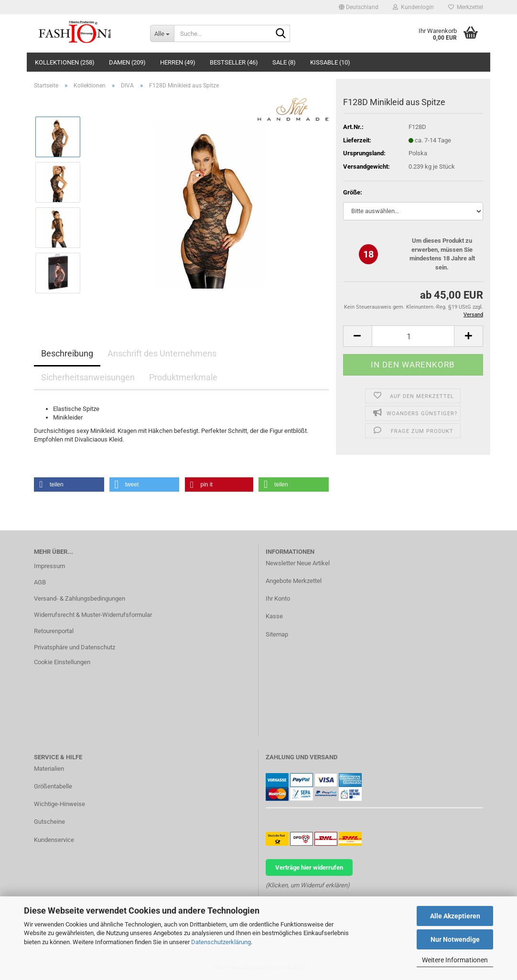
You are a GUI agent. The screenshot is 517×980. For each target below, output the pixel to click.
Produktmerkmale (183, 377)
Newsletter (280, 563)
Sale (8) (284, 62)
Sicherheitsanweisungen (88, 377)
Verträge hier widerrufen (309, 867)
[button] (359, 7)
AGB (40, 582)
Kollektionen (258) (65, 62)
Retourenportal (54, 631)
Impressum (49, 566)
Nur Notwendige (455, 939)
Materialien (49, 769)
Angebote (279, 581)
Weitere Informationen (455, 960)
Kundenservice (54, 840)
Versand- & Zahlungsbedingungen (80, 598)
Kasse (274, 616)
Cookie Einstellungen (62, 662)
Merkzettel (466, 7)
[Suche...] (162, 33)
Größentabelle (53, 786)
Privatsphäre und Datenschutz (75, 647)
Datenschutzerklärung (221, 942)
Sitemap (277, 634)
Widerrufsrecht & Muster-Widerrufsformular (93, 615)
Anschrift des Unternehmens (162, 353)
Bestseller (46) (234, 62)
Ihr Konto (278, 598)
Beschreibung (67, 353)
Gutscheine (49, 822)
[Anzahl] (413, 336)
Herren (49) (178, 62)
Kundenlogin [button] (413, 7)
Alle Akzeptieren (455, 916)
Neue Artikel (313, 563)
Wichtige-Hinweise (59, 804)
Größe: (353, 192)
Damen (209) (127, 62)
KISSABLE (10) (330, 62)
